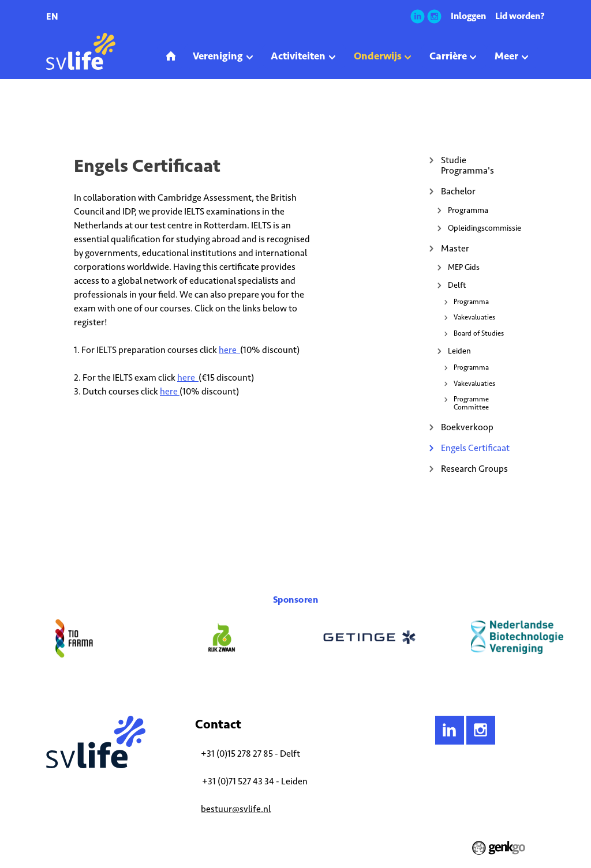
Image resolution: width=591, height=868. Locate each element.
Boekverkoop (467, 427)
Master (455, 248)
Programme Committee (471, 403)
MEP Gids (464, 267)
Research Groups (474, 469)
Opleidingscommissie (483, 228)
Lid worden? (520, 16)
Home (55, 112)
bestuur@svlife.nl (236, 809)
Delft (457, 285)
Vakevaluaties (474, 317)
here (229, 350)
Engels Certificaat (143, 112)
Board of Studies (479, 333)
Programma (468, 210)
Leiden (459, 351)
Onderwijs (90, 112)
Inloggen (468, 16)
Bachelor (458, 191)
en (52, 16)
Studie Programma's (467, 165)
